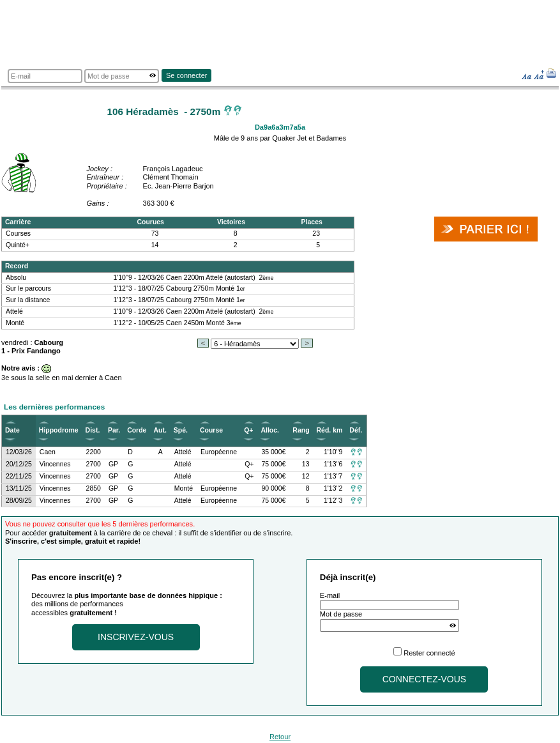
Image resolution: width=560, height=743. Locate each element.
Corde (137, 430)
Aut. (160, 430)
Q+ (248, 430)
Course (211, 430)
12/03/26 (19, 452)
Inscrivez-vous (136, 637)
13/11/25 (19, 488)
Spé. (181, 430)
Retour (280, 737)
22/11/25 (19, 476)
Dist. (93, 430)
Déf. (356, 430)
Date (12, 430)
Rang (301, 430)
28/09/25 (19, 501)
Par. (114, 430)
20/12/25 (19, 464)
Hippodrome (59, 430)
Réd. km (330, 430)
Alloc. (270, 430)
